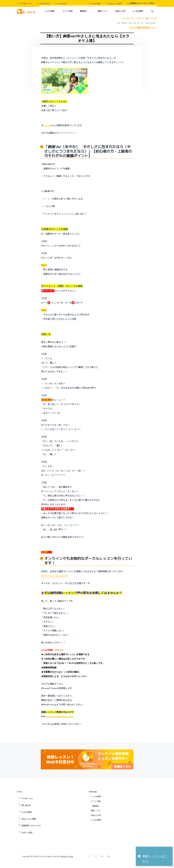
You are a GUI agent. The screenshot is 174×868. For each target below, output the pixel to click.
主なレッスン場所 (115, 3)
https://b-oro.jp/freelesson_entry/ (61, 720)
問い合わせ (26, 808)
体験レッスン (96, 814)
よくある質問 (96, 823)
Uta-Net (47, 129)
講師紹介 (96, 809)
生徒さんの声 (96, 819)
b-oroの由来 (96, 3)
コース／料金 (96, 805)
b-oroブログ (62, 3)
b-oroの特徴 (96, 800)
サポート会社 (27, 836)
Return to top (67, 860)
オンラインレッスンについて (55, 579)
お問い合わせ (45, 3)
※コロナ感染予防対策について (143, 31)
